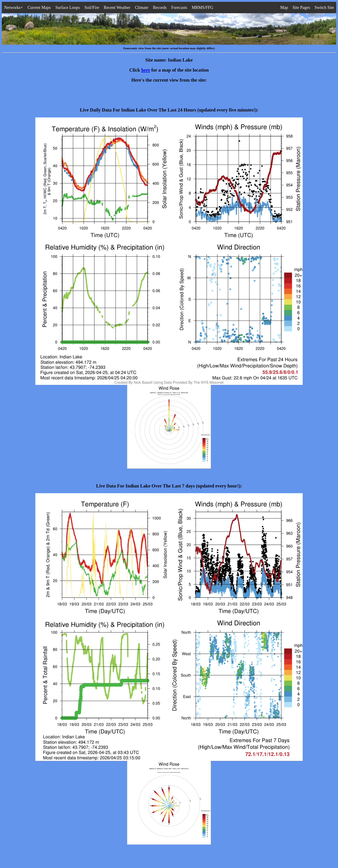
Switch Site (324, 7)
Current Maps (39, 7)
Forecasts (179, 7)
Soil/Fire (92, 7)
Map (284, 7)
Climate (142, 7)
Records (160, 7)
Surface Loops (68, 7)
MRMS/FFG (203, 7)
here (146, 70)
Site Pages (301, 7)
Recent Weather (117, 7)
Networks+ (13, 7)
